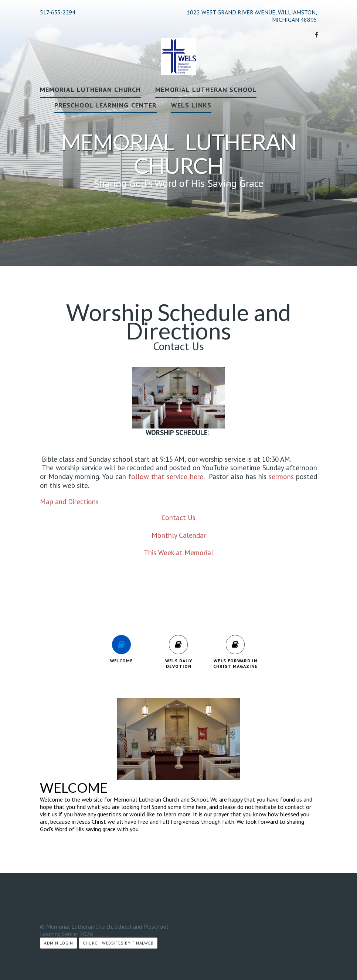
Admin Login (59, 943)
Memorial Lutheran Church (90, 90)
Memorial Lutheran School (206, 90)
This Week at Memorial (178, 553)
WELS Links (191, 105)
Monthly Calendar (179, 535)
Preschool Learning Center (106, 105)
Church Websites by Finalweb (118, 943)
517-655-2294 (57, 12)
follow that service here (166, 477)
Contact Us (178, 518)
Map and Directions (69, 502)
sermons (281, 477)
